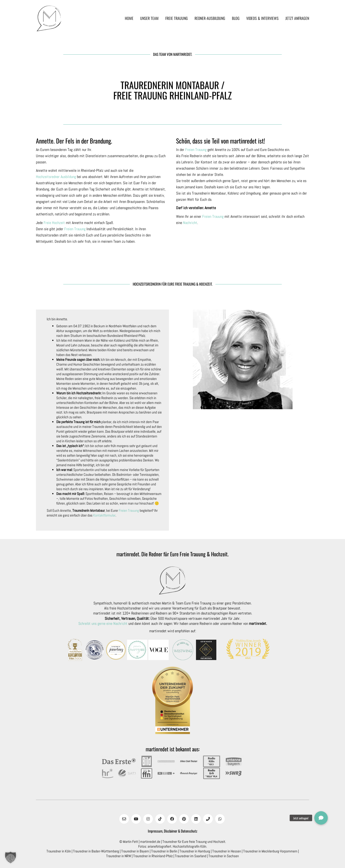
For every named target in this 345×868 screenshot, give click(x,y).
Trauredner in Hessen (227, 851)
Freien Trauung (75, 229)
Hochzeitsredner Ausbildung (56, 177)
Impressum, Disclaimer (163, 831)
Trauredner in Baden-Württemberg (96, 851)
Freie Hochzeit (54, 223)
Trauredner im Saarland (191, 856)
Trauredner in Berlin (164, 851)
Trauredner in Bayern (135, 851)
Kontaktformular (104, 515)
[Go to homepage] (49, 18)
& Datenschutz (188, 831)
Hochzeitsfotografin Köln (190, 846)
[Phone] (208, 819)
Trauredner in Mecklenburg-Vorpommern (270, 851)
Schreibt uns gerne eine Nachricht (103, 624)
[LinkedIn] (196, 819)
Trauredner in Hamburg (195, 851)
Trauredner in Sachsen (224, 856)
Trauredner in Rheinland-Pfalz (153, 856)
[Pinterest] (184, 819)
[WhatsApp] (220, 819)
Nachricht (190, 223)
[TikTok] (160, 819)
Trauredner (170, 842)
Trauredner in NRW (119, 856)
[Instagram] (148, 819)
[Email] (124, 819)
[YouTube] (136, 819)
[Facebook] (172, 819)
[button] (11, 857)
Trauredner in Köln (59, 851)
